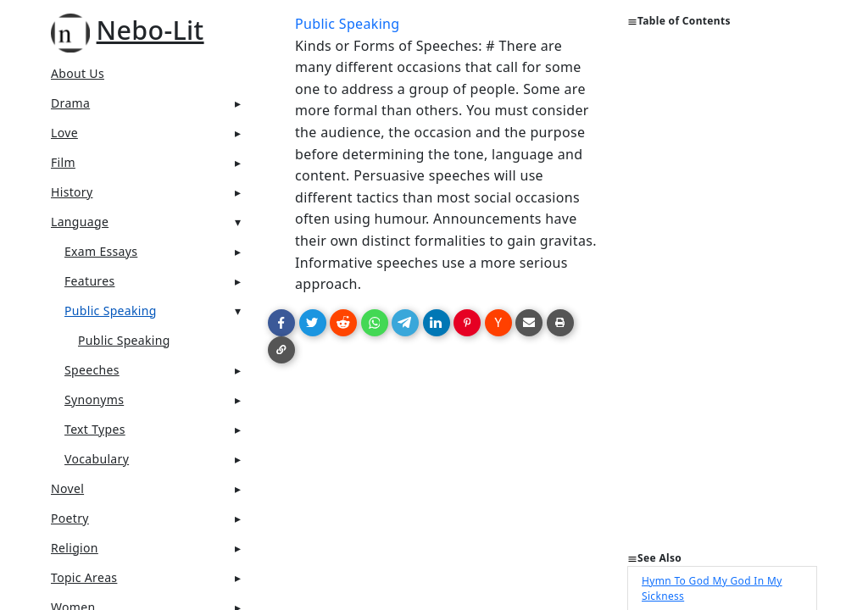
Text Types (95, 429)
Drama (70, 103)
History (72, 192)
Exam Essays (101, 251)
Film (63, 162)
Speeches (92, 370)
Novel (67, 488)
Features (89, 281)
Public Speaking (111, 311)
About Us (78, 73)
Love (64, 133)
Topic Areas (84, 577)
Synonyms (94, 399)
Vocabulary (97, 459)
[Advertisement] (722, 297)
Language (80, 222)
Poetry (70, 518)
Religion (75, 548)
